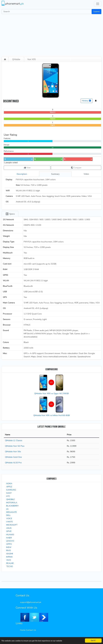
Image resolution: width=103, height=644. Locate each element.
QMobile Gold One (13, 457)
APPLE (9, 487)
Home (23, 630)
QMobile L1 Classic (14, 440)
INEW (9, 547)
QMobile (16, 59)
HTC (8, 496)
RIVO (9, 550)
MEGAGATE (12, 512)
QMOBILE (10, 499)
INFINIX (9, 557)
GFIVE (9, 531)
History (87, 101)
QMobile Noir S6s (13, 451)
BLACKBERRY (12, 506)
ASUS (9, 528)
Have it (53, 119)
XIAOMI (10, 554)
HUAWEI (10, 535)
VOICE (9, 518)
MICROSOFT (12, 525)
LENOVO (10, 541)
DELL (8, 515)
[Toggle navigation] (98, 4)
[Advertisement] (51, 35)
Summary (55, 174)
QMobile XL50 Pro (13, 463)
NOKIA (9, 483)
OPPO (9, 544)
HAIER (9, 538)
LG (7, 509)
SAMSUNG (11, 490)
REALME (10, 563)
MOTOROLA (12, 503)
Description (22, 174)
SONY (9, 493)
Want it (53, 112)
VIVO (9, 560)
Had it (52, 125)
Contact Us (31, 630)
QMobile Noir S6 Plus (15, 446)
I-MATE (10, 522)
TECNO (10, 566)
